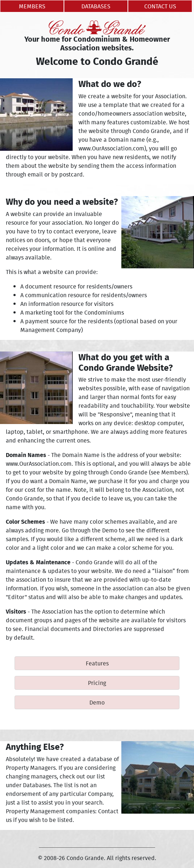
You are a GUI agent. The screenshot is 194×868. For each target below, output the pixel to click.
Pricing (97, 683)
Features (97, 663)
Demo (97, 702)
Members (32, 6)
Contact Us (160, 6)
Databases (96, 6)
